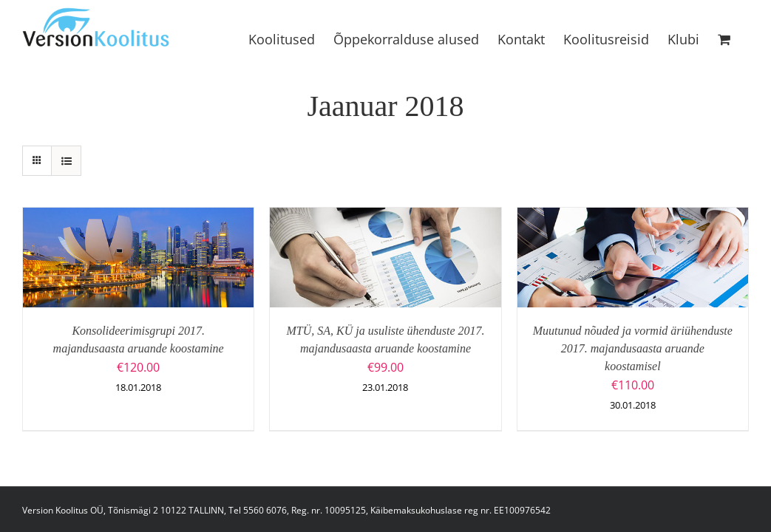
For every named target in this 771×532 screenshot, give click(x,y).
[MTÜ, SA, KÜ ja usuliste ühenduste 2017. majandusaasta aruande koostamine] (385, 217)
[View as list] (66, 161)
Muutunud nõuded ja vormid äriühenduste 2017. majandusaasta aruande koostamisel (633, 348)
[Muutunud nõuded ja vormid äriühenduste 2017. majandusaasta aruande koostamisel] (633, 217)
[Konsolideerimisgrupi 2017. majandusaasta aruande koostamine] (138, 217)
